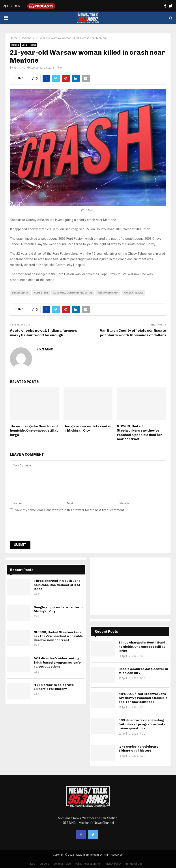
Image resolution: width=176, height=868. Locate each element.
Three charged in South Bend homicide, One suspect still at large (34, 431)
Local (25, 45)
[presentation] (43, 528)
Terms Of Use (134, 864)
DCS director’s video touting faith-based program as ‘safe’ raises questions (58, 662)
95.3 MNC (19, 68)
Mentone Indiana (108, 293)
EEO (33, 864)
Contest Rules (62, 864)
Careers (44, 864)
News (33, 45)
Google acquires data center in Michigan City (87, 428)
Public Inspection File (88, 864)
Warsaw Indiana (133, 293)
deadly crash (20, 293)
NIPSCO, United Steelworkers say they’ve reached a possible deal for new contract (139, 433)
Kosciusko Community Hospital (73, 293)
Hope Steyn (41, 293)
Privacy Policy (113, 864)
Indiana (15, 45)
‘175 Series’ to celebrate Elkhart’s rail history (54, 687)
